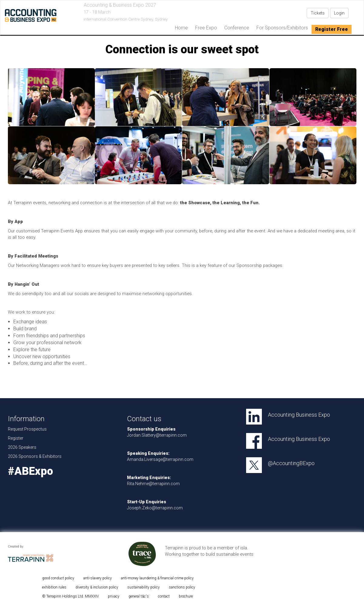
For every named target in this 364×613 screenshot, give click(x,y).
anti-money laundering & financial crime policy (157, 578)
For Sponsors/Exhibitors (282, 28)
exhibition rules (54, 587)
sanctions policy (182, 587)
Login (339, 13)
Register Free (332, 29)
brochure (186, 596)
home (181, 28)
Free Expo (206, 28)
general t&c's (139, 596)
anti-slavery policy (98, 578)
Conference (237, 28)
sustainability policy (144, 587)
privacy (114, 596)
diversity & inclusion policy (97, 587)
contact (164, 596)
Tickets (318, 13)
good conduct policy (58, 578)
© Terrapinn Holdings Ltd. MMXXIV (70, 596)
